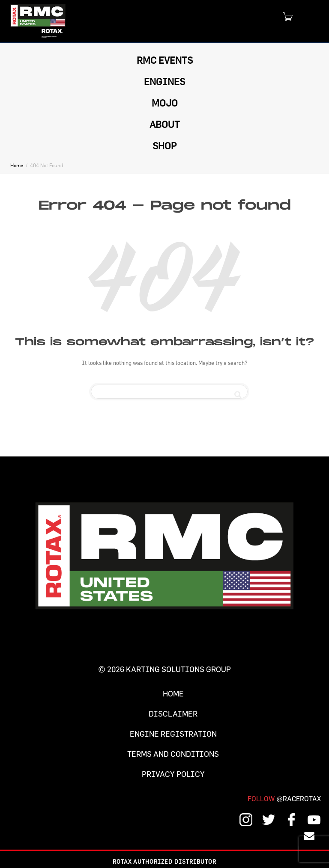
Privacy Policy (173, 774)
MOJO (165, 103)
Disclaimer (173, 714)
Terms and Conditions (173, 754)
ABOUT (165, 124)
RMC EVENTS (165, 60)
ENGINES (164, 81)
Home (173, 694)
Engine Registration (173, 734)
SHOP (164, 146)
